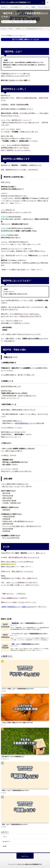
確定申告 (29, 22)
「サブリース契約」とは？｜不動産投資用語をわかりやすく (18, 689)
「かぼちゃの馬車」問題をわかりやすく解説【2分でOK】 (17, 723)
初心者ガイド (4, 7)
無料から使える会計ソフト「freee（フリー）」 (28, 270)
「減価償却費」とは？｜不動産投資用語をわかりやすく (27, 623)
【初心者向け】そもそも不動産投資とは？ (13, 757)
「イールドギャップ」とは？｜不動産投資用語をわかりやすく (29, 634)
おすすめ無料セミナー (16, 7)
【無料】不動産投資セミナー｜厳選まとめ (15, 607)
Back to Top (25, 856)
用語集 (33, 7)
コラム (27, 7)
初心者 (20, 22)
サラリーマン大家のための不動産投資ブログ (30, 864)
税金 (33, 22)
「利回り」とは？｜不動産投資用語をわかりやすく (15, 790)
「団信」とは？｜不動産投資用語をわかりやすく (25, 644)
